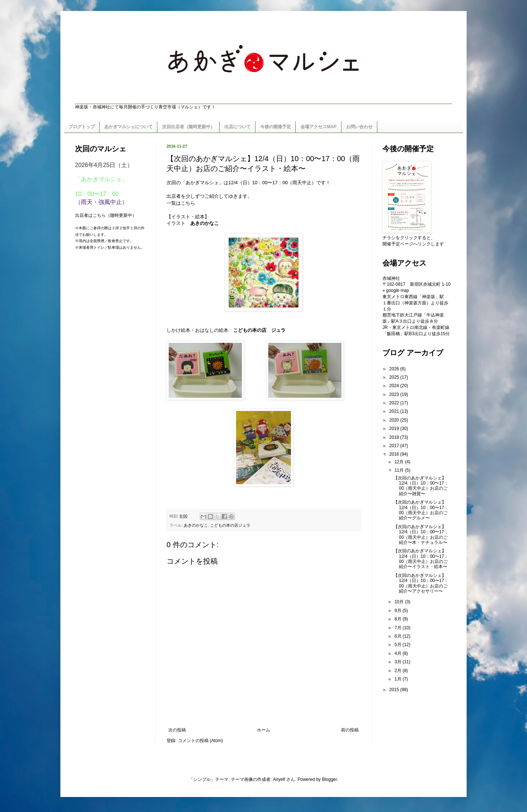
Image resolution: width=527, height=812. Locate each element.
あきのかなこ (196, 525)
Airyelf (279, 779)
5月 (399, 645)
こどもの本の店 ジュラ (259, 330)
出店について (238, 127)
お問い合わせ (359, 127)
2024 (395, 386)
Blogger (330, 779)
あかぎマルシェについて (128, 127)
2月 (399, 671)
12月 (400, 462)
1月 (399, 679)
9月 (399, 611)
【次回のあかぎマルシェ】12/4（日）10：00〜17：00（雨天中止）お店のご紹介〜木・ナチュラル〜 (421, 535)
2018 (395, 437)
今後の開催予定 (276, 127)
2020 (395, 420)
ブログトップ (82, 127)
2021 (395, 411)
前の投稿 (350, 730)
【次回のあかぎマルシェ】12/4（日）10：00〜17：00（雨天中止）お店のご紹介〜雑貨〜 (421, 486)
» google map (396, 290)
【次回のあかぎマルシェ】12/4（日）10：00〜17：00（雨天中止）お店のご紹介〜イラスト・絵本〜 (421, 559)
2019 (395, 429)
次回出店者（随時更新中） (188, 127)
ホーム (263, 730)
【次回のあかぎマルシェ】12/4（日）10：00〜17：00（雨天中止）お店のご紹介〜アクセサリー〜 (421, 583)
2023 (395, 394)
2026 (395, 369)
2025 (395, 377)
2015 (395, 690)
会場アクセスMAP (319, 127)
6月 (399, 636)
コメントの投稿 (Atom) (200, 741)
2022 (395, 403)
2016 (395, 454)
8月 (399, 619)
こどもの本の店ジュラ (230, 525)
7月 (399, 628)
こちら (188, 203)
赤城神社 (391, 278)
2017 (395, 446)
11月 (400, 470)
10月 (400, 602)
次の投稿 (177, 730)
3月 (399, 662)
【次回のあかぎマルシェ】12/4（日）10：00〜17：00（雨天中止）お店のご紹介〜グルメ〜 (421, 510)
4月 (399, 653)
